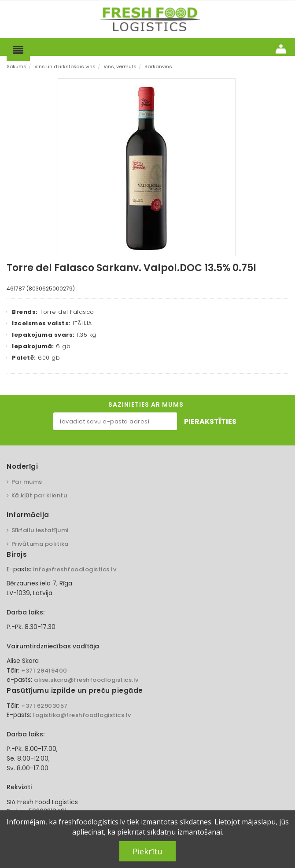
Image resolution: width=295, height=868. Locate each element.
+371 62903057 (44, 706)
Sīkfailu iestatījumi (40, 530)
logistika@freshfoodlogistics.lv (82, 715)
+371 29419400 (44, 671)
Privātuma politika (40, 544)
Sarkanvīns (158, 66)
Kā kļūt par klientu (39, 495)
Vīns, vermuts (120, 66)
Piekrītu (147, 851)
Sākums (17, 66)
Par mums (27, 482)
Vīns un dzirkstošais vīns (65, 66)
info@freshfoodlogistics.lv (75, 569)
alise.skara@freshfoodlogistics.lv (86, 680)
